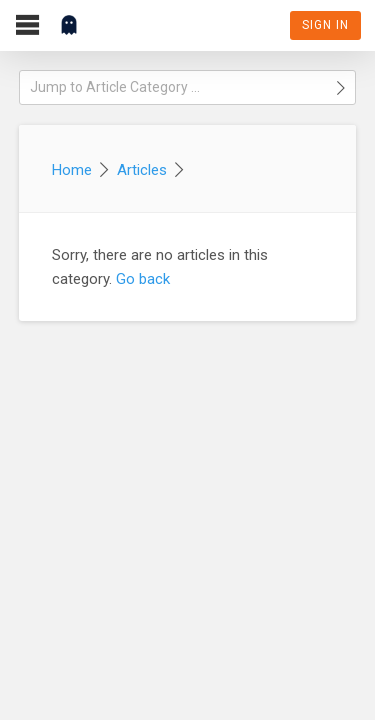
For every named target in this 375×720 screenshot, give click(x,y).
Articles (142, 170)
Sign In (325, 25)
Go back (143, 279)
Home (72, 170)
